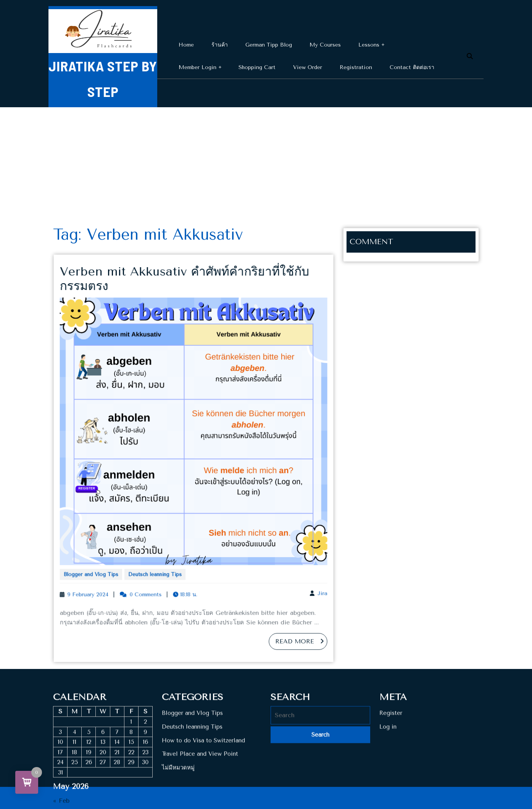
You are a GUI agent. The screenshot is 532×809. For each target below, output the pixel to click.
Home (186, 45)
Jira (311, 580)
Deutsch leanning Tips (159, 563)
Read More (291, 625)
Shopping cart (257, 67)
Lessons (369, 45)
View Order (308, 67)
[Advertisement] (266, 164)
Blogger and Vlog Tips (101, 563)
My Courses (325, 45)
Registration (356, 67)
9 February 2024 (99, 581)
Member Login (197, 67)
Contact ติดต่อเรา (412, 67)
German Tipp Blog (269, 45)
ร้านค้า (220, 45)
